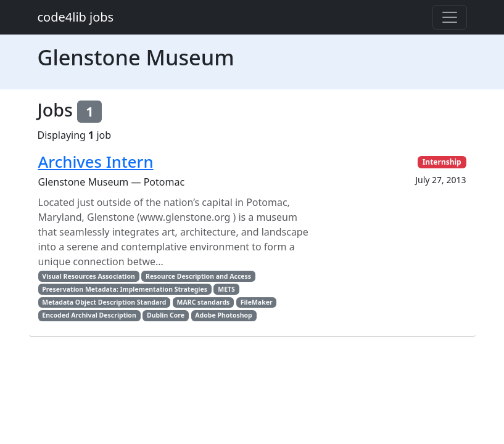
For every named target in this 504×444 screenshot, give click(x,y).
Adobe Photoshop (223, 315)
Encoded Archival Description (89, 315)
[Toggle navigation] (450, 17)
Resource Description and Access (198, 276)
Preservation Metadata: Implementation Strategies (125, 289)
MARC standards (204, 302)
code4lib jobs (76, 17)
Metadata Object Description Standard (104, 302)
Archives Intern (96, 162)
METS (226, 289)
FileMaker (257, 302)
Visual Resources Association (89, 276)
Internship (442, 162)
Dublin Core (166, 315)
